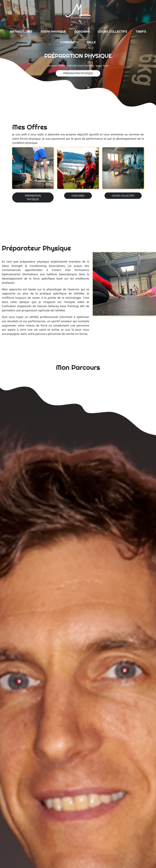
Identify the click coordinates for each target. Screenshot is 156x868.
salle (91, 42)
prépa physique (53, 31)
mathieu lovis (21, 31)
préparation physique (78, 73)
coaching (82, 31)
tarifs (141, 31)
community (69, 42)
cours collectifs (112, 31)
